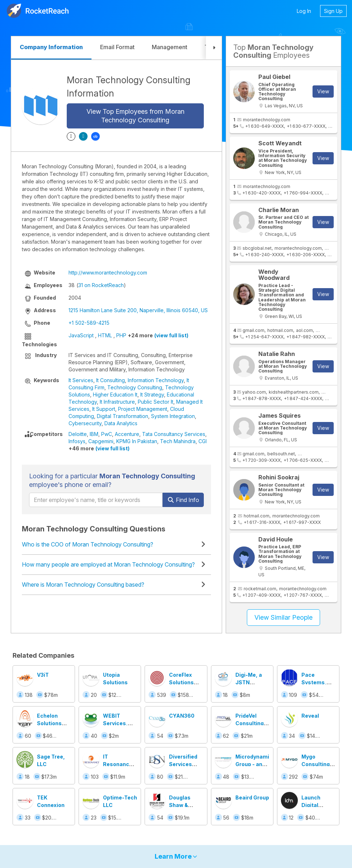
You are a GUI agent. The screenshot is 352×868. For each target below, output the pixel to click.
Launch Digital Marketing (315, 805)
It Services (81, 380)
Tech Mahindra (178, 441)
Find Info (183, 500)
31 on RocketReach (101, 285)
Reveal (310, 716)
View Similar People (283, 617)
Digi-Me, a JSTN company (249, 682)
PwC (107, 434)
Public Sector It (156, 402)
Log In (304, 11)
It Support (104, 409)
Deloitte (78, 434)
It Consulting (111, 380)
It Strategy (152, 395)
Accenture (127, 434)
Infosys (77, 441)
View (323, 91)
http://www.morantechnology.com (108, 273)
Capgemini (101, 441)
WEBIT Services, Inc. (115, 723)
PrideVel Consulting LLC (250, 723)
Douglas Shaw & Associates (184, 805)
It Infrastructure (117, 402)
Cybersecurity (85, 423)
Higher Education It (115, 395)
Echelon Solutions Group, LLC (51, 723)
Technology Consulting (135, 387)
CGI (203, 441)
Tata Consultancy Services (174, 434)
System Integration (173, 416)
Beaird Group (252, 797)
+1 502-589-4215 (89, 323)
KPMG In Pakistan (137, 441)
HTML (105, 335)
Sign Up (333, 11)
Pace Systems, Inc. (314, 682)
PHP (121, 335)
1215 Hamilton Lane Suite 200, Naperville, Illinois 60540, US (138, 310)
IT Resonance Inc (118, 764)
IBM (94, 434)
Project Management (143, 409)
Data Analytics (121, 423)
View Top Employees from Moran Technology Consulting (135, 116)
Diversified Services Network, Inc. (186, 764)
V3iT (43, 675)
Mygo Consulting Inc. (316, 764)
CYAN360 (182, 716)
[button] (214, 48)
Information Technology (156, 380)
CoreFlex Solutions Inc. (181, 682)
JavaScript (81, 335)
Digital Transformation (123, 416)
